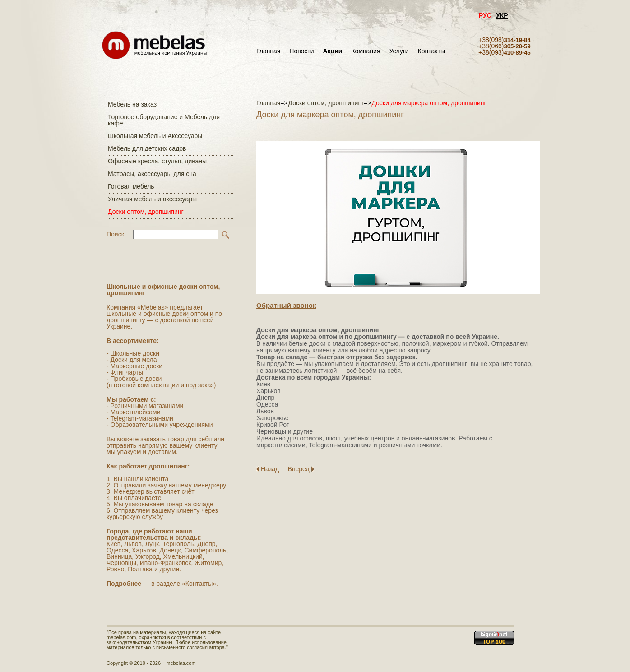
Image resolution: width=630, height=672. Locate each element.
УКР (502, 15)
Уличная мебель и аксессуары (152, 199)
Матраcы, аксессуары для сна (152, 174)
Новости (301, 51)
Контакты (431, 51)
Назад (270, 469)
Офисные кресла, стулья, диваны (157, 161)
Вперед (299, 469)
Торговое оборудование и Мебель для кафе (164, 120)
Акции (333, 51)
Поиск (115, 234)
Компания (366, 51)
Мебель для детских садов (147, 148)
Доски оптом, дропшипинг (146, 212)
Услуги (399, 51)
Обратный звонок (286, 305)
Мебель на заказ (132, 104)
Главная (268, 51)
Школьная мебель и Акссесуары (155, 136)
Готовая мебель (131, 186)
